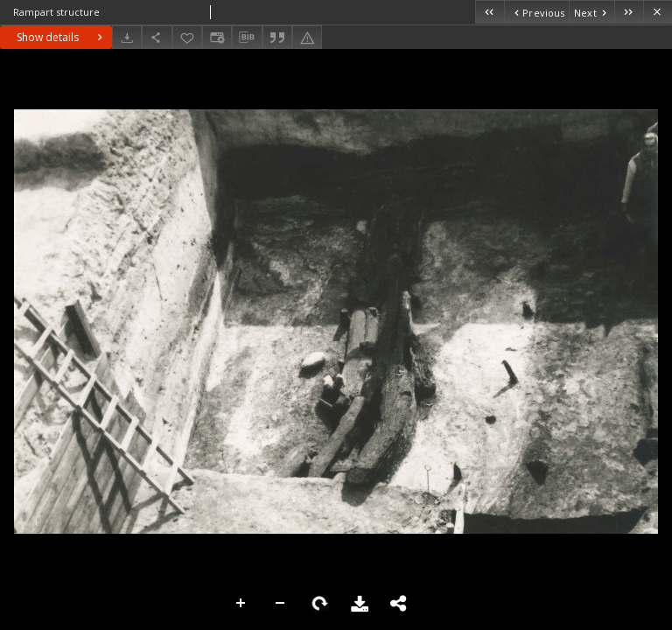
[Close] (658, 12)
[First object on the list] (490, 12)
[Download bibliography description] (247, 38)
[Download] (127, 37)
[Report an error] (307, 37)
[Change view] (217, 37)
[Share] (157, 37)
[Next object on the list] (591, 12)
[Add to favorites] (187, 37)
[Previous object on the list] (536, 12)
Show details (62, 37)
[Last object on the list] (629, 12)
